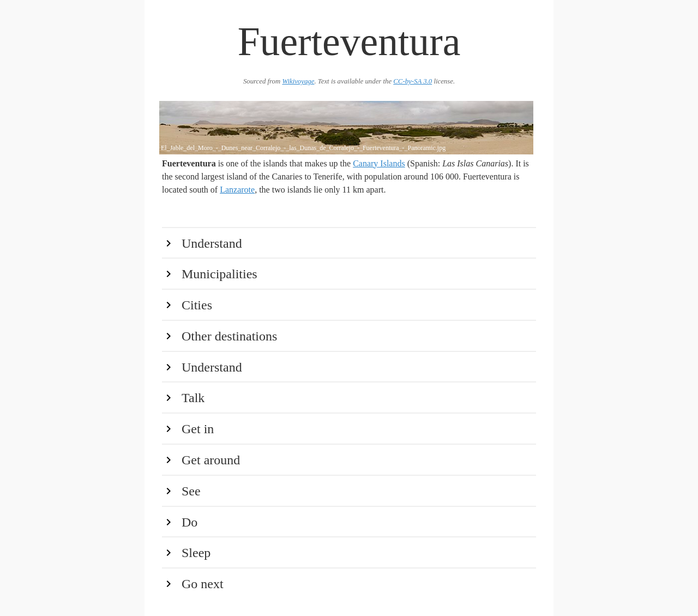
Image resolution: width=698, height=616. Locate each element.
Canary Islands (379, 163)
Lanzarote (237, 190)
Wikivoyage (298, 81)
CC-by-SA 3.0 (413, 81)
